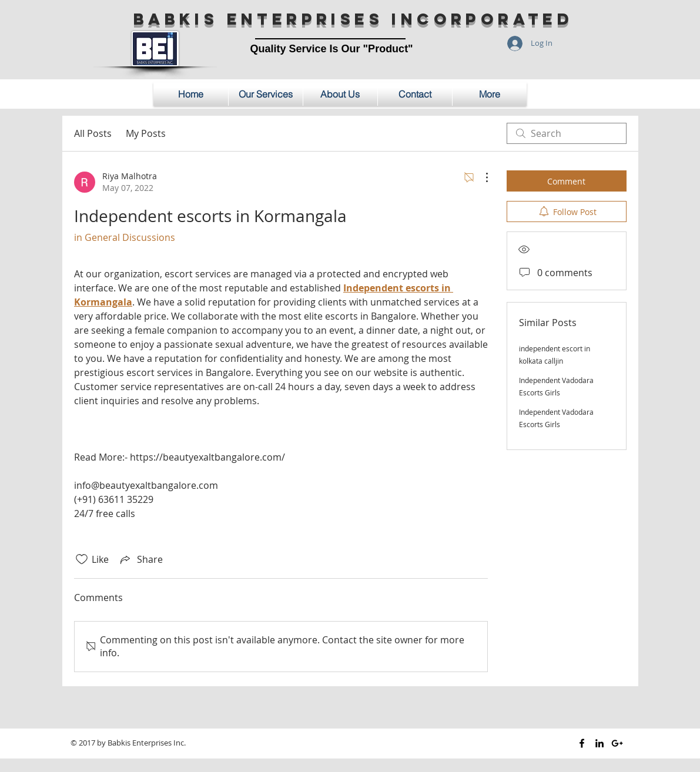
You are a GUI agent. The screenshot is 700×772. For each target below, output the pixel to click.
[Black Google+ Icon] (617, 743)
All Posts (93, 133)
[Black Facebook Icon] (582, 743)
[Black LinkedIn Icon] (599, 743)
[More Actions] (481, 177)
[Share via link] (140, 559)
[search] (567, 133)
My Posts (146, 133)
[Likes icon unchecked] (82, 559)
